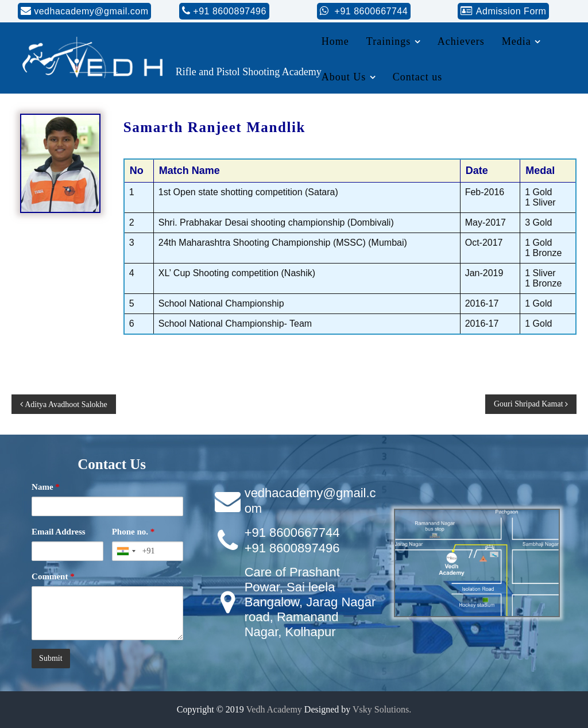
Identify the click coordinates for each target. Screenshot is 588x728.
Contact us (418, 77)
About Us (344, 77)
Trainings (388, 41)
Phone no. (134, 532)
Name (46, 487)
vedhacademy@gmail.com (91, 11)
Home (335, 41)
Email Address (59, 532)
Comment (53, 576)
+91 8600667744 (370, 11)
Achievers (461, 41)
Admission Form (511, 11)
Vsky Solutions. (382, 709)
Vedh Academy (274, 709)
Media (517, 41)
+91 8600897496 (230, 11)
